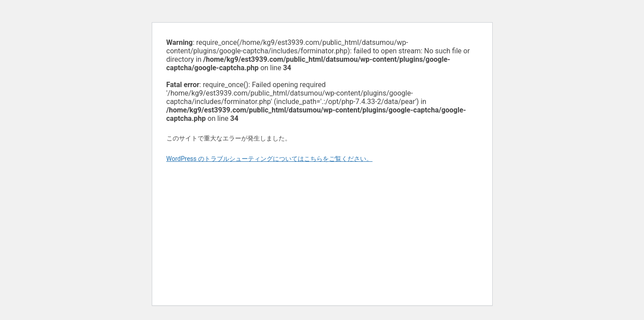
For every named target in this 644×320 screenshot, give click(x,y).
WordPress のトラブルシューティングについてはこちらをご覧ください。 (270, 159)
